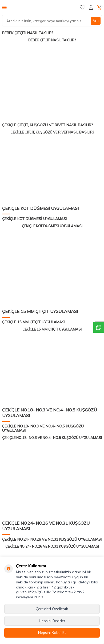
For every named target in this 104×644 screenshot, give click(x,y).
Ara (96, 21)
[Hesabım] (91, 7)
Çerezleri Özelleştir (52, 609)
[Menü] (4, 7)
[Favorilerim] (82, 7)
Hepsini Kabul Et (52, 633)
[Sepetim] (100, 7)
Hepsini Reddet (52, 621)
